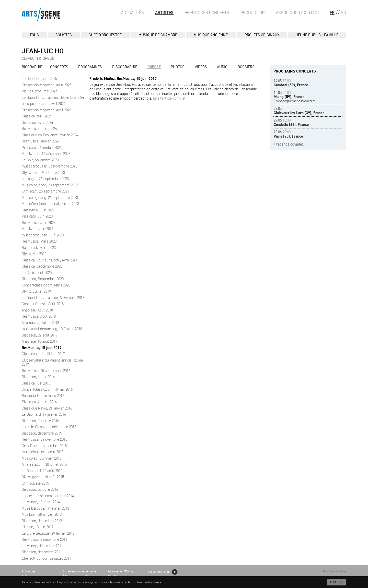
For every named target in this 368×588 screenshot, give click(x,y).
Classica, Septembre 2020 (42, 266)
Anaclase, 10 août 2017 (39, 341)
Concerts (59, 67)
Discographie (125, 67)
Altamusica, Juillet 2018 (40, 323)
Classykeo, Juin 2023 (38, 210)
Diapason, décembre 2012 (42, 521)
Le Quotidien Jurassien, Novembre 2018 (53, 298)
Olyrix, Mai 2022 (34, 254)
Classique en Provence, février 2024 (50, 135)
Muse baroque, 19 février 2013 (45, 508)
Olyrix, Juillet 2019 (36, 291)
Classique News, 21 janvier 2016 (47, 408)
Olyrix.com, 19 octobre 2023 (43, 173)
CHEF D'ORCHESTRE (105, 35)
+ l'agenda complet (288, 144)
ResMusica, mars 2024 (39, 129)
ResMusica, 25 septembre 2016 (46, 371)
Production (253, 13)
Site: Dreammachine (334, 572)
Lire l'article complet (169, 98)
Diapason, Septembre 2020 (43, 279)
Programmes (90, 67)
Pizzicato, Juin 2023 (37, 216)
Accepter (336, 582)
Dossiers (246, 67)
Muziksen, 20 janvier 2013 (42, 514)
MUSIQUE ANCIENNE (211, 35)
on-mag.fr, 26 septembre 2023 (45, 179)
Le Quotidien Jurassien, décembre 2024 (53, 98)
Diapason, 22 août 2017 (40, 335)
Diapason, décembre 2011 (42, 552)
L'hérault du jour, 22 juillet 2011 (46, 558)
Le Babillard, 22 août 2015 (42, 471)
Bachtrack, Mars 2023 (39, 248)
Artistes (164, 13)
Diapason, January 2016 (40, 421)
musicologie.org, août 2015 (43, 452)
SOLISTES (64, 35)
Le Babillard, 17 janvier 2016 (44, 414)
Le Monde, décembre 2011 (42, 546)
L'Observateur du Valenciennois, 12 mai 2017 (53, 362)
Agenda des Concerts (207, 13)
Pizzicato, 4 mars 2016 (39, 402)
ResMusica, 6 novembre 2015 (44, 439)
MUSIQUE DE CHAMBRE (158, 35)
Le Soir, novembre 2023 (40, 160)
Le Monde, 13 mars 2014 (41, 502)
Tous (34, 35)
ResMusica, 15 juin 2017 (42, 348)
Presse (154, 67)
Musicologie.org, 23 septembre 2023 (50, 185)
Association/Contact (298, 13)
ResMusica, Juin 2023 (39, 223)
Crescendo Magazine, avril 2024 (47, 110)
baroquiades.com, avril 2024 (44, 104)
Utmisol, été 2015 (35, 483)
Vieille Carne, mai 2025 (39, 91)
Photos (178, 67)
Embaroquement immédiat (295, 97)
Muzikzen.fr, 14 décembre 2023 (46, 154)
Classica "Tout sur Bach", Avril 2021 (49, 260)
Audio (222, 67)
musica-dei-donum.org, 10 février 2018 (52, 329)
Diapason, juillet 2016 (38, 377)
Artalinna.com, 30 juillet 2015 (44, 464)
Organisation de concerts (79, 571)
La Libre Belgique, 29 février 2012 (48, 533)
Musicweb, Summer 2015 (42, 458)
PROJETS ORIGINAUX (262, 35)
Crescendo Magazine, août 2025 (47, 85)
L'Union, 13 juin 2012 (38, 527)
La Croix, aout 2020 (37, 273)
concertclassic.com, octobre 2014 (48, 496)
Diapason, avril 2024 (37, 123)
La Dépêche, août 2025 (39, 79)
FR (332, 13)
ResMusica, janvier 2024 (40, 141)
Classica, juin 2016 (36, 383)
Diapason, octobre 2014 (40, 489)
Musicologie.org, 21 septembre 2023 (50, 198)
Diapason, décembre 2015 (42, 433)
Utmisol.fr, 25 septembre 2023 (45, 191)
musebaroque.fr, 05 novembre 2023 (49, 166)
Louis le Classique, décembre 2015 (49, 427)
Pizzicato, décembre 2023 (42, 148)
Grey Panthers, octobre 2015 (44, 446)
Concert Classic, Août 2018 (43, 304)
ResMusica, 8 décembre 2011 (44, 539)
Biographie (32, 67)
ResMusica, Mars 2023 (39, 241)
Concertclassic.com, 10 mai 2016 (47, 389)
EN (344, 13)
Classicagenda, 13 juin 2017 (43, 354)
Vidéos (201, 67)
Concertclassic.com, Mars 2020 (46, 285)
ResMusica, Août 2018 (39, 316)
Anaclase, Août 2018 (37, 310)
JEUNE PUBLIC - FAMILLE (317, 35)
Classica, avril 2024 (37, 116)
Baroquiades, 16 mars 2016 (43, 396)
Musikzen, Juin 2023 (38, 229)
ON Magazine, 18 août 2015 (43, 477)
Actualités (133, 13)
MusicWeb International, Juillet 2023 (50, 204)
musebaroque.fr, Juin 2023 (43, 235)
